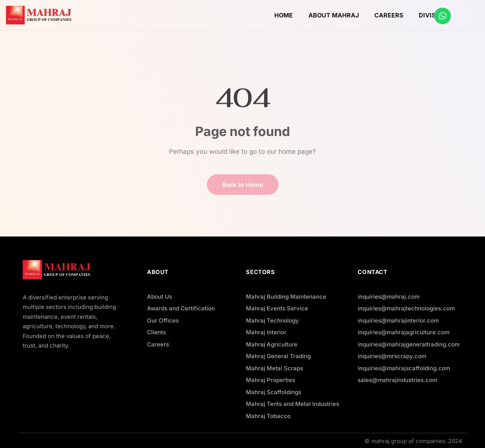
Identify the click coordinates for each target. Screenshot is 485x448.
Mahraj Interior (266, 332)
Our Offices (163, 320)
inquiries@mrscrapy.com (392, 356)
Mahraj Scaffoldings (274, 392)
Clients (156, 332)
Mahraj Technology (272, 320)
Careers (158, 344)
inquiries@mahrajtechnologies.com (406, 308)
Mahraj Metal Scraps (275, 368)
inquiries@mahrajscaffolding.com (404, 368)
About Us (160, 297)
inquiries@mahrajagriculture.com (404, 332)
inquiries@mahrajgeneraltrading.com (409, 344)
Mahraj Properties (271, 380)
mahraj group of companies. (409, 441)
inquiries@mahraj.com (389, 297)
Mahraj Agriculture (272, 344)
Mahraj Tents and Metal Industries (293, 404)
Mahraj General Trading (278, 356)
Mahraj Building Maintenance (286, 297)
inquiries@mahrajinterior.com (398, 320)
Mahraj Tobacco (268, 416)
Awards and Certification (181, 308)
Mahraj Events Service (277, 308)
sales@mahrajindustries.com (397, 380)
